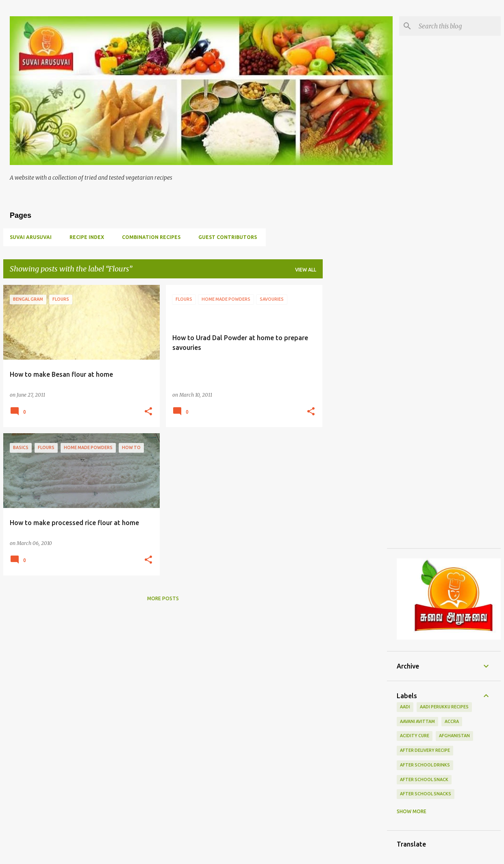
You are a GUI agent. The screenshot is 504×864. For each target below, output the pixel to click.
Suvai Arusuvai (31, 237)
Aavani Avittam (417, 721)
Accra (452, 721)
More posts (163, 598)
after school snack (424, 779)
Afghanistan (454, 736)
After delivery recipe (425, 750)
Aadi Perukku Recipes (444, 707)
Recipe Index (87, 237)
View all (306, 270)
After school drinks (425, 765)
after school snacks (426, 794)
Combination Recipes (151, 237)
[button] (148, 412)
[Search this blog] (458, 26)
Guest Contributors (228, 237)
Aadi (405, 707)
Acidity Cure (415, 736)
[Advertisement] (355, 407)
